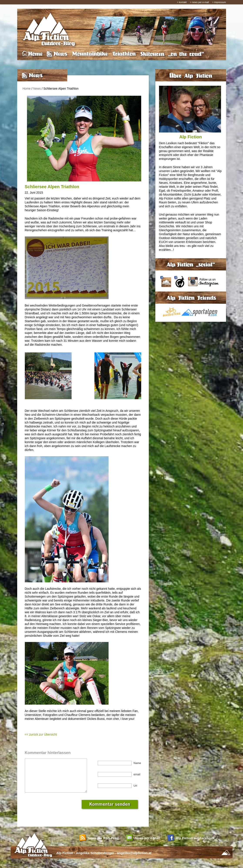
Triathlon (124, 54)
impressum (220, 2)
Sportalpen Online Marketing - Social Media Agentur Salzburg (226, 859)
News (57, 54)
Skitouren (152, 54)
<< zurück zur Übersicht (41, 734)
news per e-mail (201, 2)
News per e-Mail (147, 845)
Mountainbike (90, 54)
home (32, 54)
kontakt (183, 2)
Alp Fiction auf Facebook (195, 845)
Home (27, 89)
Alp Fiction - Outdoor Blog (48, 28)
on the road (186, 54)
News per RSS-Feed (103, 845)
